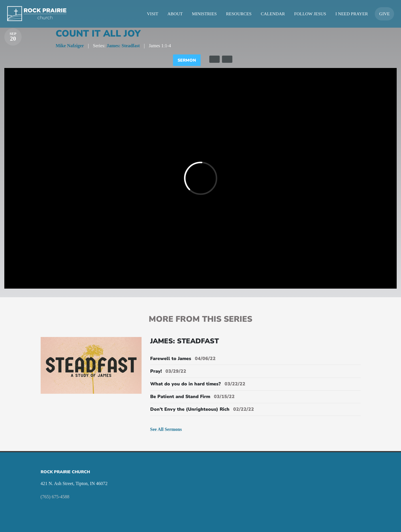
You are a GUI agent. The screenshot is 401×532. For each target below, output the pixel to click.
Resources (239, 14)
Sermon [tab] (187, 60)
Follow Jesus (310, 14)
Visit (153, 14)
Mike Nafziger (70, 46)
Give (384, 14)
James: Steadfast (123, 46)
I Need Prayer (352, 14)
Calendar (273, 14)
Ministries (204, 14)
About (175, 14)
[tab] (214, 59)
